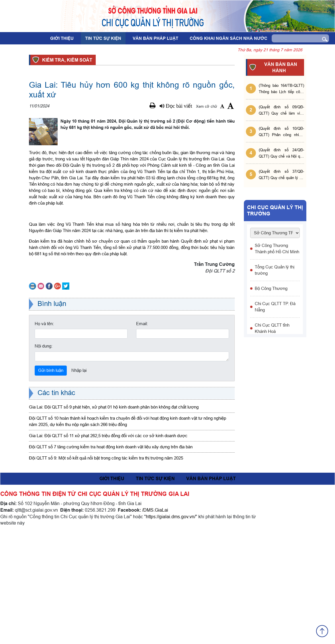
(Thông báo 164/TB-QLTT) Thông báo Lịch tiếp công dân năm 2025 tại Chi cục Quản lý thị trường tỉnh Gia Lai (281, 89)
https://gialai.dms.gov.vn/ (171, 629)
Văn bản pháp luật (155, 38)
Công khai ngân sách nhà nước (229, 38)
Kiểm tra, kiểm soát (66, 60)
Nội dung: (44, 458)
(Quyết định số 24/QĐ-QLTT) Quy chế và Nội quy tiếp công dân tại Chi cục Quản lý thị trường (281, 153)
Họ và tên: (44, 436)
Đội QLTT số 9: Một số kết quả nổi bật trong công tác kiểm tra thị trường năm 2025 (106, 570)
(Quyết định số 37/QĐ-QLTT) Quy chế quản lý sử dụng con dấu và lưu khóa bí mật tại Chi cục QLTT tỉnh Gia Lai (281, 175)
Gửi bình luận (51, 482)
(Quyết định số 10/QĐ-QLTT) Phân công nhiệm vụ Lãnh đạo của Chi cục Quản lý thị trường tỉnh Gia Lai (281, 132)
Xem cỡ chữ (207, 106)
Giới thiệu (62, 38)
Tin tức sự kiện (103, 38)
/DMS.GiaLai (155, 622)
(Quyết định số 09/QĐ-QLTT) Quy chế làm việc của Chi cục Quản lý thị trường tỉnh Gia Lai (281, 110)
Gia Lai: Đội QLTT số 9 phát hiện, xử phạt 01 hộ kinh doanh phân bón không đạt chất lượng (114, 519)
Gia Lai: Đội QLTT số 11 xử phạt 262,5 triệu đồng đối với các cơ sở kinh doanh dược (108, 548)
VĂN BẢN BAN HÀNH (280, 67)
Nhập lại (79, 482)
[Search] (295, 38)
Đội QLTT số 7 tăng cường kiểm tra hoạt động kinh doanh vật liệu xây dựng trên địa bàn (111, 559)
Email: (142, 436)
